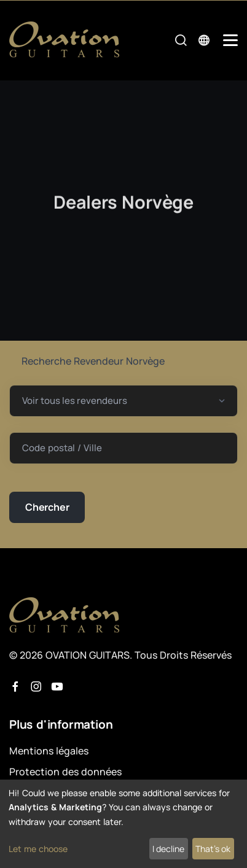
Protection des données (65, 772)
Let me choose (38, 849)
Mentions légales (49, 751)
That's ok (213, 849)
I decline (168, 849)
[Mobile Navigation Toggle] (230, 40)
